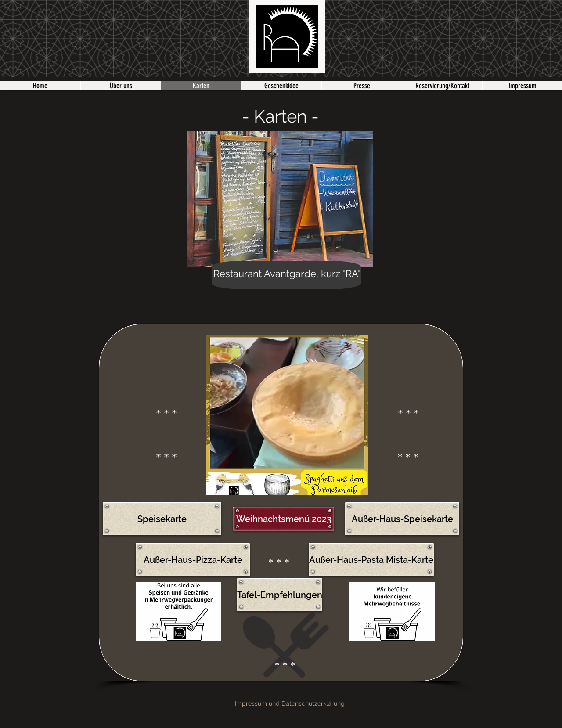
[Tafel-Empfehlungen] (280, 595)
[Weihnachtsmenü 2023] (284, 519)
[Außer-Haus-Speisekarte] (402, 519)
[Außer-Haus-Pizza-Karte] (193, 560)
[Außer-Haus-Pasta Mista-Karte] (371, 560)
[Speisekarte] (162, 519)
